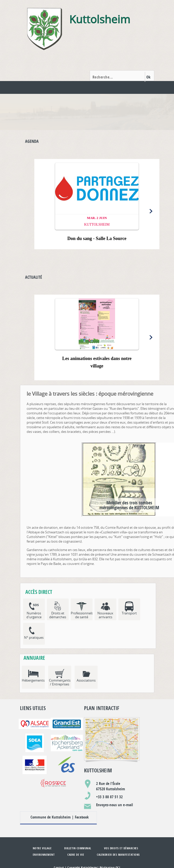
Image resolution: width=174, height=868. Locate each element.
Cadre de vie (76, 855)
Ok (149, 77)
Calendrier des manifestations (118, 855)
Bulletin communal (78, 848)
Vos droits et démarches (121, 848)
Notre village (42, 848)
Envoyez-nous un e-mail (115, 805)
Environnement (44, 855)
